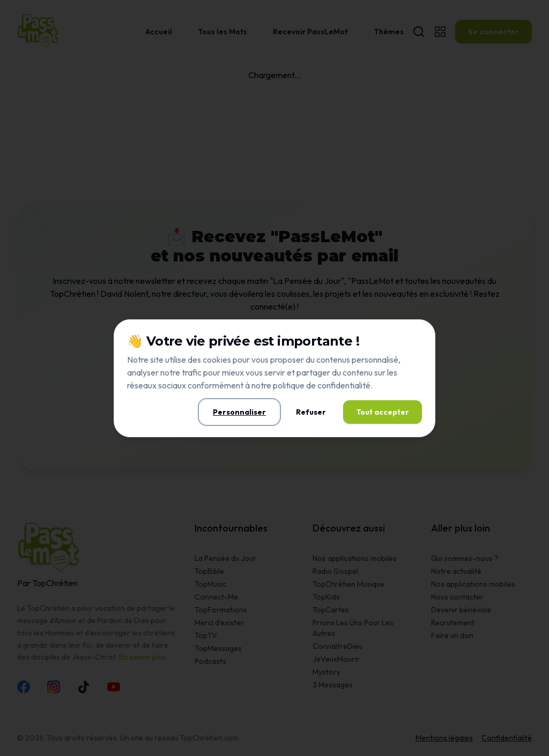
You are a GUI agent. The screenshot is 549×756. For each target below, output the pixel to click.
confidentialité (344, 385)
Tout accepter (383, 412)
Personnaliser (239, 412)
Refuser (311, 412)
